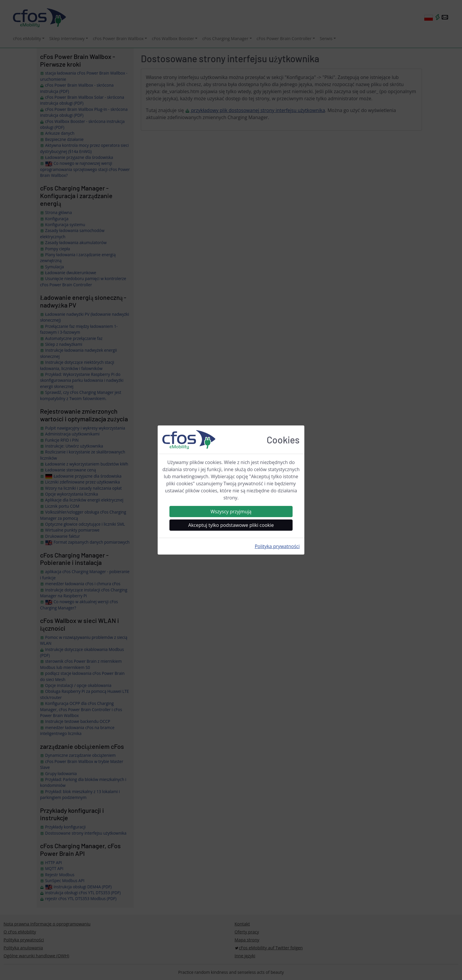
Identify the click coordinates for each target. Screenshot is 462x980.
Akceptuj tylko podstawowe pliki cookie (231, 525)
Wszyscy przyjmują (231, 512)
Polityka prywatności (277, 546)
